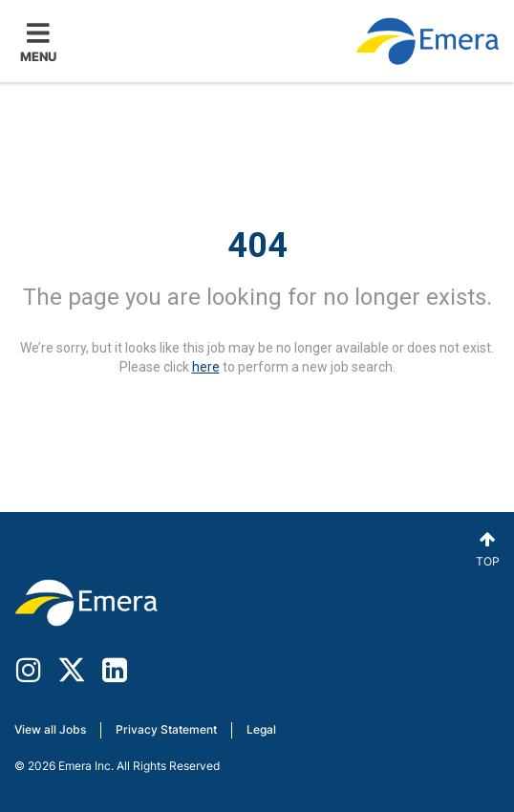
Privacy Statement (166, 729)
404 (257, 246)
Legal (261, 729)
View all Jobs (50, 729)
